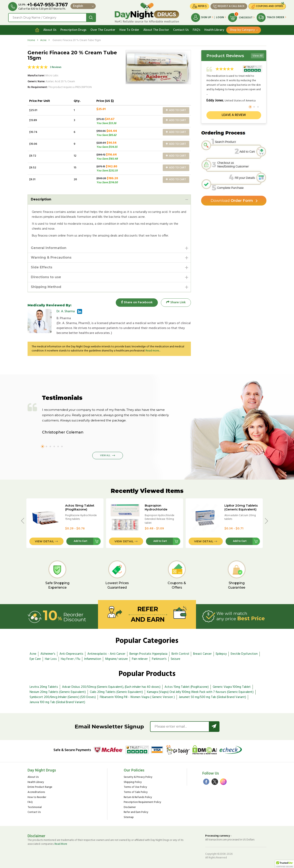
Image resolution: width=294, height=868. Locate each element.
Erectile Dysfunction (244, 654)
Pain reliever (140, 659)
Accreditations (36, 792)
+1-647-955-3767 (47, 5)
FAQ (30, 802)
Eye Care (35, 659)
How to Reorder (37, 797)
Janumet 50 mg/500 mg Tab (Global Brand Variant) (212, 697)
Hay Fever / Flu (71, 659)
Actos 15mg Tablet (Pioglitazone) (80, 507)
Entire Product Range (40, 787)
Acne (43, 40)
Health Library (214, 30)
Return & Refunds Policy (138, 797)
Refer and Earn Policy (136, 812)
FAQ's (197, 30)
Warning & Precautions (51, 257)
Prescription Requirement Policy (142, 802)
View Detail (44, 541)
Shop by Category (242, 30)
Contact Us (181, 30)
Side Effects (42, 267)
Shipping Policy (133, 782)
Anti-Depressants (71, 654)
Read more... (153, 351)
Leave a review (234, 115)
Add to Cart (176, 110)
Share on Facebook (137, 302)
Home (31, 40)
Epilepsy (221, 654)
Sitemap (129, 817)
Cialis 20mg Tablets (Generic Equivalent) (116, 692)
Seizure (175, 659)
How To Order (129, 30)
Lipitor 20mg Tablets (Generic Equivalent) (241, 507)
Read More (61, 844)
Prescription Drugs (73, 30)
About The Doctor (156, 30)
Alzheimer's (48, 654)
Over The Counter (103, 30)
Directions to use (46, 277)
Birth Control (180, 654)
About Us (50, 30)
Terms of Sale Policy (136, 792)
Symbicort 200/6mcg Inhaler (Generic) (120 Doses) (63, 697)
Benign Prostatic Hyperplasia (148, 654)
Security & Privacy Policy (138, 777)
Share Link (176, 302)
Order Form (232, 201)
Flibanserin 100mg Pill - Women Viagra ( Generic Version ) (137, 697)
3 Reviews (56, 67)
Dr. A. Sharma (66, 311)
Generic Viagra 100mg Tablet (232, 687)
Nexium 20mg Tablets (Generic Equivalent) (58, 692)
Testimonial (35, 807)
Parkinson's (159, 659)
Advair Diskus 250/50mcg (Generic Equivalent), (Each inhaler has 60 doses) (111, 687)
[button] (285, 864)
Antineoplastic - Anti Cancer (106, 654)
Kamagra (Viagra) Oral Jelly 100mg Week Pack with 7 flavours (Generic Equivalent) (200, 692)
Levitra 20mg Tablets (44, 687)
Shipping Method (46, 287)
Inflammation (93, 659)
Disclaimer (130, 807)
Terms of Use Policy (135, 787)
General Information (49, 248)
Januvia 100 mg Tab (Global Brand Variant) (57, 702)
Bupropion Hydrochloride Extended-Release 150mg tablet (159, 511)
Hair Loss (51, 659)
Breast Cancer (202, 654)
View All (258, 56)
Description (41, 199)
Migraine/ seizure (116, 659)
